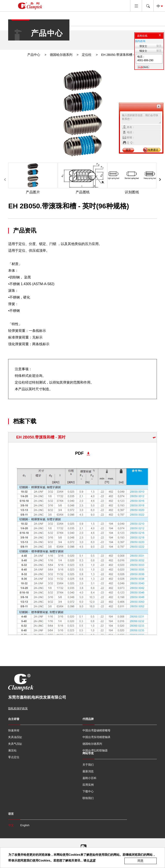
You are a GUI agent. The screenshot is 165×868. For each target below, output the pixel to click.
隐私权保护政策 (18, 708)
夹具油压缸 (15, 737)
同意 (141, 861)
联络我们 (88, 798)
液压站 (12, 750)
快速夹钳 (14, 730)
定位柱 (87, 55)
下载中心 (88, 791)
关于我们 (88, 765)
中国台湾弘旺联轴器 (95, 750)
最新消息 (88, 771)
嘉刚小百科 (89, 778)
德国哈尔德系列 (61, 55)
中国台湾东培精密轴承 (96, 737)
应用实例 (88, 785)
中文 (11, 825)
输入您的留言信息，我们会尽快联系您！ (141, 118)
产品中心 (34, 55)
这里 (92, 860)
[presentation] (5, 179)
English (25, 825)
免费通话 (153, 150)
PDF (79, 453)
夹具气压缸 (15, 744)
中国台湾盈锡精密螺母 (96, 730)
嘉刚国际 (30, 6)
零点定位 (14, 757)
